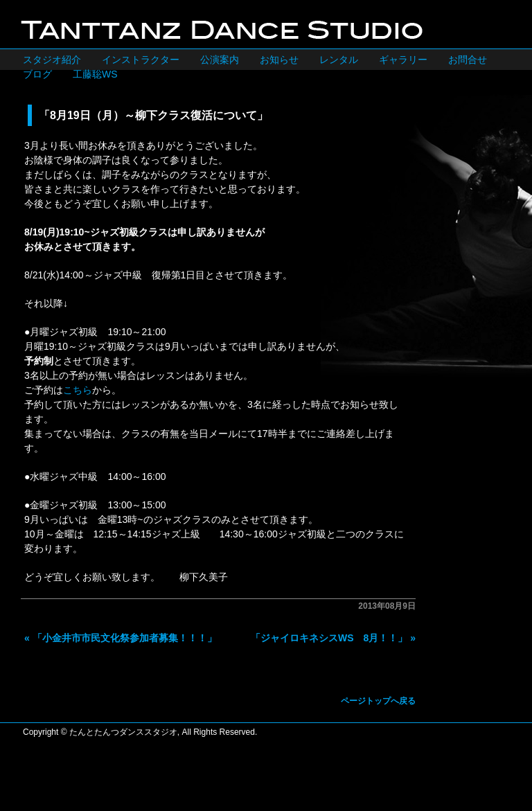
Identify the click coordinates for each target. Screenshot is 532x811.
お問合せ (468, 60)
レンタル (339, 60)
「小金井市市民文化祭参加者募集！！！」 (125, 638)
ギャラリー (403, 60)
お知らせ (279, 60)
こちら (78, 390)
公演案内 (220, 60)
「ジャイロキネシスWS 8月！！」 (329, 638)
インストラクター (141, 60)
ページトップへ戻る (378, 701)
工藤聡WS (95, 74)
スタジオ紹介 (52, 60)
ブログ (37, 74)
